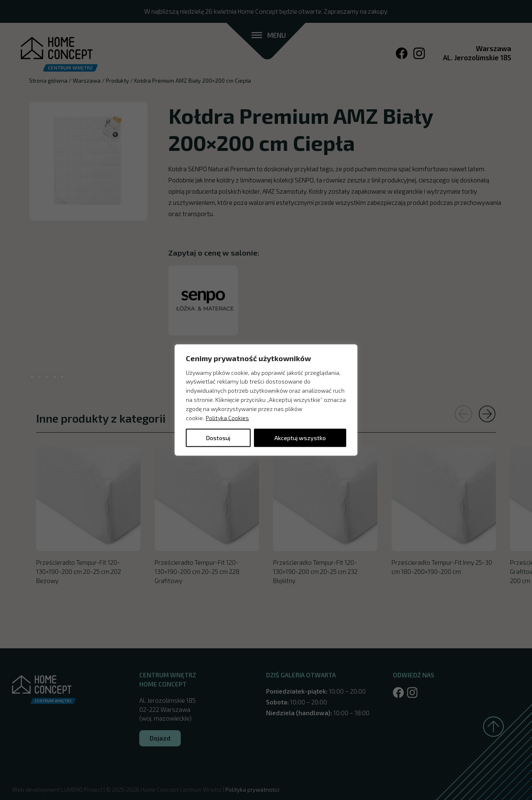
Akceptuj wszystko (300, 438)
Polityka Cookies (227, 417)
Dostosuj (218, 438)
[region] (266, 400)
